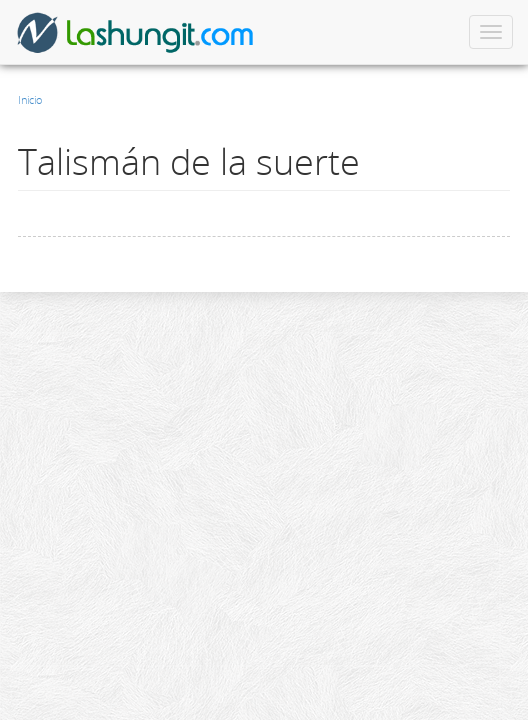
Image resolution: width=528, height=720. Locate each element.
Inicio (30, 99)
